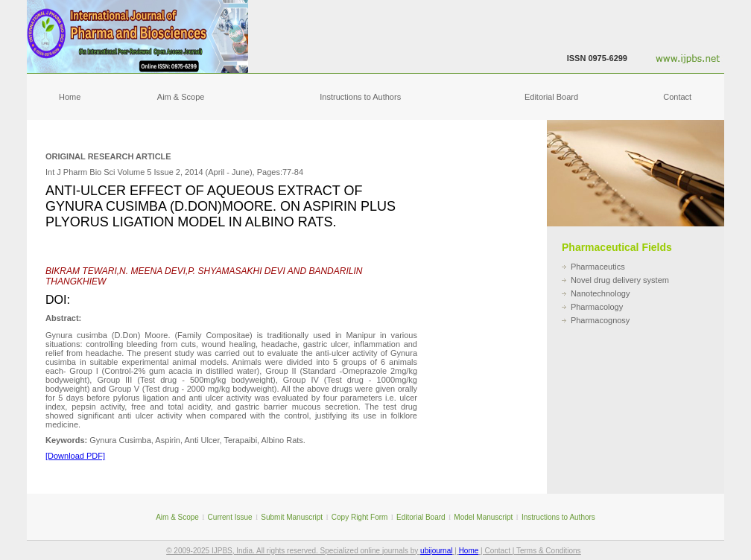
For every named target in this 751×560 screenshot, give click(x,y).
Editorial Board (551, 97)
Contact (677, 97)
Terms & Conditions (549, 551)
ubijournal (436, 551)
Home (70, 97)
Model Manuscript (483, 517)
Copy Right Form (360, 517)
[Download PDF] (75, 456)
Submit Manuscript (292, 517)
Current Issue (230, 517)
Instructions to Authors (360, 97)
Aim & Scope (181, 97)
